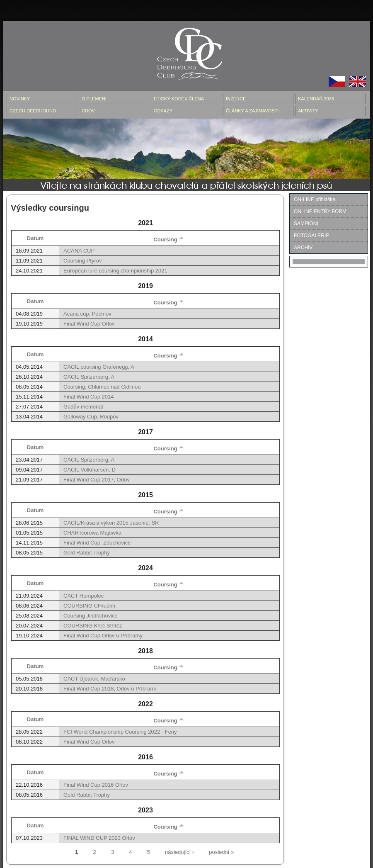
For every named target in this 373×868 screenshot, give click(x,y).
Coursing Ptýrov (82, 261)
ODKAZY (163, 111)
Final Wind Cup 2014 (88, 397)
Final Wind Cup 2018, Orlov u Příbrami (110, 689)
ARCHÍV (303, 248)
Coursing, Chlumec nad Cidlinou (102, 387)
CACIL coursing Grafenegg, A (99, 367)
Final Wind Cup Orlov (89, 324)
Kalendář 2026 (316, 99)
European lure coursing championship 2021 (115, 271)
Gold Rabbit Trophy (87, 553)
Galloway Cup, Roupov (91, 417)
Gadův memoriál (83, 407)
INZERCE (236, 99)
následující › (179, 852)
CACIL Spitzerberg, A (89, 377)
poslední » (221, 852)
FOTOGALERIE (311, 236)
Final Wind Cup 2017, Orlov (97, 480)
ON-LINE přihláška (315, 199)
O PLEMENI (94, 99)
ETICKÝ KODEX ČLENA (179, 99)
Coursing (168, 239)
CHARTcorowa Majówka (92, 533)
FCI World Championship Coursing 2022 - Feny (120, 732)
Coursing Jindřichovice (91, 616)
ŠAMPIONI (306, 224)
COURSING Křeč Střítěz (93, 626)
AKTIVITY (308, 111)
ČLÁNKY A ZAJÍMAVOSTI (252, 111)
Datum (35, 238)
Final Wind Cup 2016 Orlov (96, 785)
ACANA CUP (79, 251)
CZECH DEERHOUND (33, 111)
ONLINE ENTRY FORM (320, 212)
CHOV (88, 111)
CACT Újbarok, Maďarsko (94, 679)
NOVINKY (20, 99)
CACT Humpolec (84, 596)
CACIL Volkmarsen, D (90, 470)
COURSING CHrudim (89, 606)
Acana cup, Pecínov (87, 314)
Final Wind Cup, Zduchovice (97, 543)
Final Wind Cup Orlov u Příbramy (103, 636)
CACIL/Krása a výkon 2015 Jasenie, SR (111, 523)
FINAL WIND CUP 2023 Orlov (99, 838)
